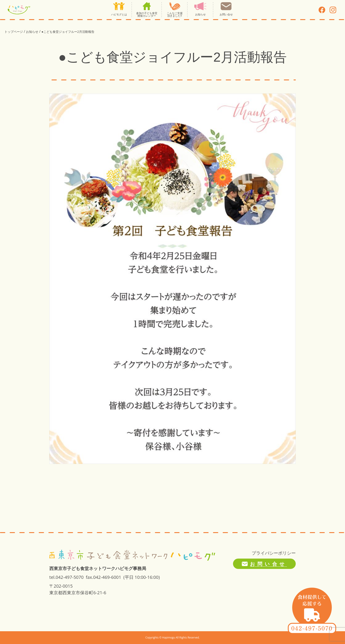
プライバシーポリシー (274, 553)
